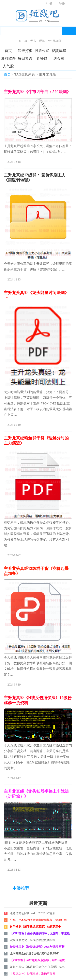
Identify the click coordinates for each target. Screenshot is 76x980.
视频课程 (59, 51)
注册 (49, 4)
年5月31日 (55, 41)
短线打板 (25, 51)
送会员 (59, 58)
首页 (8, 51)
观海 (42, 41)
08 (19, 41)
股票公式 (42, 51)
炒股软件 (8, 58)
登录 (62, 4)
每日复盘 (25, 58)
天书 (33, 41)
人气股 (8, 66)
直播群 (42, 58)
